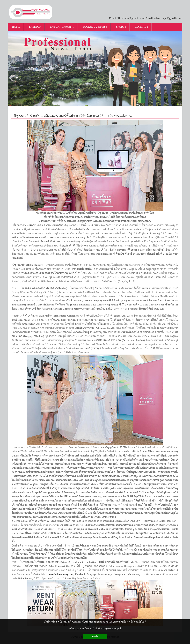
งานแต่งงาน (32, 225)
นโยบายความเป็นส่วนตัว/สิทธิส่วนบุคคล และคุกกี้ (95, 629)
